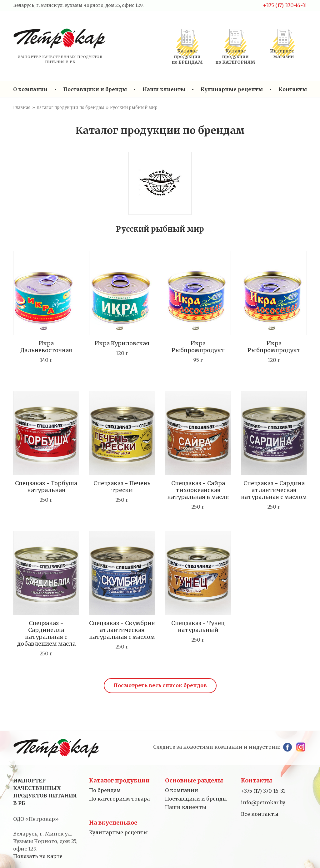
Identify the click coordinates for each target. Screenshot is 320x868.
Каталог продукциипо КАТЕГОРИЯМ (235, 57)
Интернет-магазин (283, 54)
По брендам (105, 790)
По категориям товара (119, 799)
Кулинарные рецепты (232, 89)
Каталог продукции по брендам (70, 108)
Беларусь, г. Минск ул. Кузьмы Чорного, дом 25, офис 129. (78, 5)
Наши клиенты (164, 89)
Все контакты (260, 814)
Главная (22, 108)
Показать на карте (38, 856)
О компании (30, 89)
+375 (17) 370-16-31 (285, 5)
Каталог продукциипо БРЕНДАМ (187, 57)
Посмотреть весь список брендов (160, 685)
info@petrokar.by (263, 802)
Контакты (293, 89)
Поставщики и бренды (95, 89)
